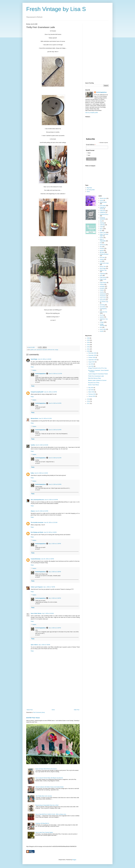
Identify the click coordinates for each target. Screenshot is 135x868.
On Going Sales (91, 190)
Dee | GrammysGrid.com (37, 500)
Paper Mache (103, 283)
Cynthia (33, 445)
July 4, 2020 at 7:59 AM (44, 645)
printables (102, 286)
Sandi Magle (34, 359)
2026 (88, 338)
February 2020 (92, 394)
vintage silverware (102, 325)
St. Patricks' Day (104, 302)
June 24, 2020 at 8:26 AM (42, 445)
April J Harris (34, 645)
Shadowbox (103, 296)
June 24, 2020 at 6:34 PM (55, 403)
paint (101, 275)
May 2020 (91, 388)
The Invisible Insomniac (37, 522)
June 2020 (91, 366)
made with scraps (104, 263)
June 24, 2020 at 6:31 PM (55, 458)
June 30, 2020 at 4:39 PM (48, 559)
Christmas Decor (104, 214)
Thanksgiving (103, 309)
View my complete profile (92, 113)
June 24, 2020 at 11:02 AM (41, 473)
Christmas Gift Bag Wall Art (42, 823)
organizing (103, 274)
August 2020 (92, 362)
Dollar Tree (103, 232)
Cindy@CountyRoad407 (37, 392)
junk (35, 350)
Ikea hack (102, 257)
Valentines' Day (104, 319)
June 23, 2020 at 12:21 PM (55, 374)
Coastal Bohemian (36, 559)
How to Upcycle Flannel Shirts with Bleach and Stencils (49, 778)
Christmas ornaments (103, 218)
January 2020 (92, 396)
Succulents (45, 350)
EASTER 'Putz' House (33, 718)
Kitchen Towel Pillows (94, 385)
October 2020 (92, 357)
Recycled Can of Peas (94, 383)
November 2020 (93, 355)
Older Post (77, 710)
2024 (88, 342)
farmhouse (103, 245)
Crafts (101, 227)
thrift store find (51, 350)
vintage (56, 350)
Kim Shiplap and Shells (37, 532)
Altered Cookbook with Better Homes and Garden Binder (49, 787)
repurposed (39, 350)
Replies (34, 370)
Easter (102, 238)
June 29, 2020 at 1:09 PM (50, 532)
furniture (102, 248)
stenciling (102, 305)
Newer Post (30, 710)
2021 (88, 349)
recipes (102, 290)
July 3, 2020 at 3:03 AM (48, 613)
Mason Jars (103, 266)
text (89, 155)
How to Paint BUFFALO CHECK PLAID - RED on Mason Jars (51, 814)
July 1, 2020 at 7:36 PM (49, 587)
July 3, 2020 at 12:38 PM (55, 572)
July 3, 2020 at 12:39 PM (55, 544)
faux (101, 247)
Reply (32, 367)
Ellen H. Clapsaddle (103, 240)
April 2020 (91, 390)
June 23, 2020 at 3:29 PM (50, 392)
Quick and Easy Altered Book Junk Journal (46, 769)
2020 (88, 351)
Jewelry (102, 259)
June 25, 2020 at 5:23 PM (42, 511)
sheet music (103, 298)
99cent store (103, 198)
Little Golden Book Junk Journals (44, 796)
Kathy (32, 473)
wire (101, 327)
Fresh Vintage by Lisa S (56, 9)
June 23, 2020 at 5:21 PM (45, 419)
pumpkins (102, 288)
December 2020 (93, 353)
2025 (88, 340)
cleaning (102, 223)
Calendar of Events (103, 208)
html (89, 153)
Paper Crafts (103, 279)
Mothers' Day (103, 270)
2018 (88, 401)
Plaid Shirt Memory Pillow (94, 378)
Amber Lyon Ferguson (37, 587)
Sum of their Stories (36, 613)
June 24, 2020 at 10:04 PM (51, 500)
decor (101, 229)
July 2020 (91, 364)
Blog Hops (89, 188)
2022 (88, 347)
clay (101, 221)
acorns (102, 200)
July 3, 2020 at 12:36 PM (55, 598)
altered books (103, 202)
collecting (102, 225)
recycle (102, 292)
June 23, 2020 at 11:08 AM (45, 359)
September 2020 (93, 360)
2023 (88, 345)
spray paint (103, 300)
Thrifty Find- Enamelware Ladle (96, 376)
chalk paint (103, 211)
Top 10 (102, 315)
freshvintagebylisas (40, 374)
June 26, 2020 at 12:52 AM (51, 522)
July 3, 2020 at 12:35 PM (55, 628)
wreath (102, 331)
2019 (88, 399)
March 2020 (92, 392)
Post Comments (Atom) (39, 712)
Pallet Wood (103, 277)
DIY (101, 230)
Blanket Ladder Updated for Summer (97, 380)
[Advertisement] (53, 694)
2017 (88, 403)
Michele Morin (34, 419)
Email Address (91, 145)
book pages (103, 206)
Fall (101, 243)
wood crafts (103, 329)
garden (32, 350)
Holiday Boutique (104, 254)
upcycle (102, 317)
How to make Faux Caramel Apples (44, 832)
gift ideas (102, 252)
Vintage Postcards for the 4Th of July (97, 368)
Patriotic (102, 284)
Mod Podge (103, 268)
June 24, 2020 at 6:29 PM (55, 484)
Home (53, 710)
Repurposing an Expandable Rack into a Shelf (47, 805)
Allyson (33, 511)
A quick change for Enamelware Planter (98, 374)
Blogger (74, 860)
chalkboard (103, 213)
